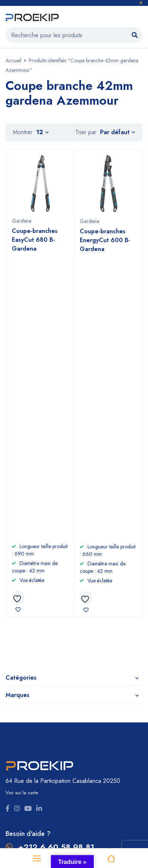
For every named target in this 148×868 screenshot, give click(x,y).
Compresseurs (24, 697)
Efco (84, 747)
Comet (14, 759)
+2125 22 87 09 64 (56, 577)
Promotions (19, 709)
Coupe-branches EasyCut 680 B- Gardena (35, 240)
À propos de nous (99, 662)
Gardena (22, 221)
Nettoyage (20, 685)
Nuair (85, 759)
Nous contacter (96, 697)
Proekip (71, 792)
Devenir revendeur (100, 674)
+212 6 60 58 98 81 (56, 564)
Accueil (13, 60)
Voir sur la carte (22, 510)
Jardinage (18, 674)
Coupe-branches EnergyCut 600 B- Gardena (105, 240)
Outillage (18, 662)
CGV (82, 685)
